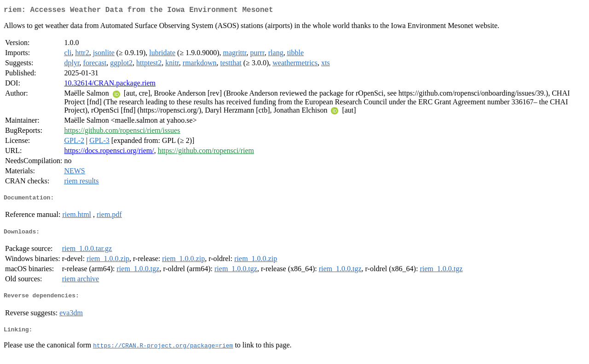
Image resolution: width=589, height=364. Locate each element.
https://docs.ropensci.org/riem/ (109, 152)
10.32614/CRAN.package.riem (110, 85)
